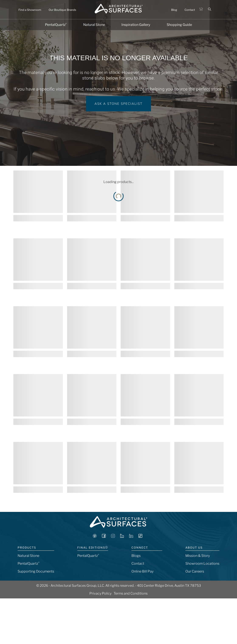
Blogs (136, 556)
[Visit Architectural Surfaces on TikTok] (140, 537)
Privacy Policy (100, 593)
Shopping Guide (179, 25)
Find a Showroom (30, 10)
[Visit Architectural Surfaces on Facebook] (104, 537)
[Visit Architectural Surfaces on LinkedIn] (131, 537)
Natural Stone (94, 25)
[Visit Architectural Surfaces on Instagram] (113, 537)
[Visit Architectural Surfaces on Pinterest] (95, 537)
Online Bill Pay (142, 571)
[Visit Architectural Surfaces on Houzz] (122, 537)
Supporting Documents (36, 571)
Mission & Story (198, 556)
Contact (190, 10)
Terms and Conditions (131, 593)
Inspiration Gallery (136, 25)
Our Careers (195, 571)
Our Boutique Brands (62, 10)
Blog (174, 10)
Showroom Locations (202, 564)
